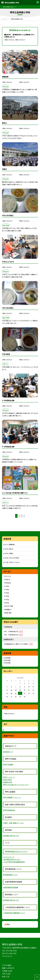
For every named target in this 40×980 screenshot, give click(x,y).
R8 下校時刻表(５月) (14, 631)
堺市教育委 (9, 851)
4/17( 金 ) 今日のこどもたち (11, 562)
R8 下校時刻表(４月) (14, 635)
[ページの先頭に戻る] (37, 977)
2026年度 (7, 658)
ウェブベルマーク (9, 857)
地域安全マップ (8, 752)
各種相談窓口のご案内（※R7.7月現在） (19, 644)
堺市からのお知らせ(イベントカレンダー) (16, 785)
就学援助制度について (10, 875)
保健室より (8, 609)
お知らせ (8, 580)
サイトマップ (8, 956)
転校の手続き (7, 780)
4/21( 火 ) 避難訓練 (9, 544)
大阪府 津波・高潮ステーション (13, 823)
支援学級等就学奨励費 (11, 887)
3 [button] (22, 516)
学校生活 (8, 583)
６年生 (7, 603)
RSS (8, 924)
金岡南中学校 (8, 782)
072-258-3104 (11, 951)
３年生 (7, 593)
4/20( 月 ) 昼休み (8, 549)
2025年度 (7, 660)
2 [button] (19, 516)
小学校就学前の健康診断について (14, 913)
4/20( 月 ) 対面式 (8, 553)
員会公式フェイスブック (20, 851)
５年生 (7, 599)
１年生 (7, 586)
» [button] (24, 516)
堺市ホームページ (9, 777)
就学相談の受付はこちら (11, 836)
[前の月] (6, 678)
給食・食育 (8, 613)
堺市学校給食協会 (9, 810)
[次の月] (34, 678)
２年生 (7, 589)
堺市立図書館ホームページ (12, 797)
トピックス (8, 576)
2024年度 (7, 663)
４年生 (7, 596)
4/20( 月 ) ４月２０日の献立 (11, 558)
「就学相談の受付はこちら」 (12, 859)
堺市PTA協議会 (8, 764)
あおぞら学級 (9, 606)
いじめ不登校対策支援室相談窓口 (14, 862)
